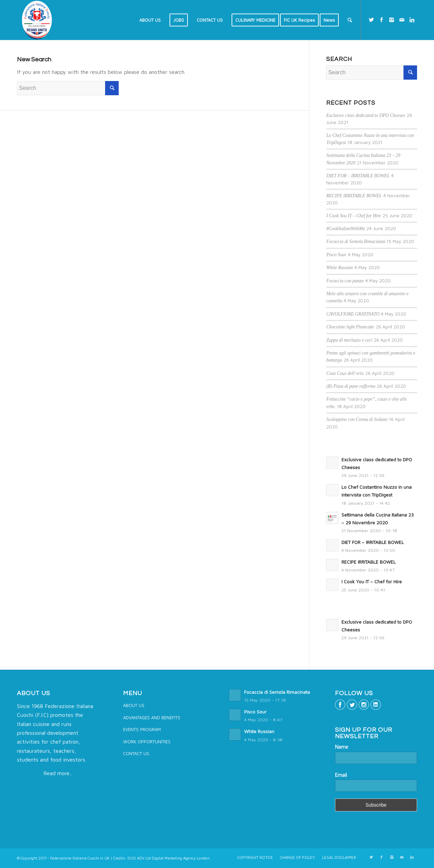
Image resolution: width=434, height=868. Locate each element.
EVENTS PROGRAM (142, 729)
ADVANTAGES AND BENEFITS (152, 718)
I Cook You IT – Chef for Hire (354, 216)
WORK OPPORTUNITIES (147, 742)
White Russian (339, 268)
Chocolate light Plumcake (350, 327)
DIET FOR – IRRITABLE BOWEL (358, 176)
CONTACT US (136, 753)
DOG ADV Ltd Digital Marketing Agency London (169, 858)
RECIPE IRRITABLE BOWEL (354, 196)
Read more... (58, 773)
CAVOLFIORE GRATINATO (353, 314)
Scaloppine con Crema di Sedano (357, 419)
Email (341, 775)
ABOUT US (134, 705)
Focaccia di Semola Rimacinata (356, 241)
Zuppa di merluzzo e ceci (349, 340)
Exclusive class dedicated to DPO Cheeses (366, 115)
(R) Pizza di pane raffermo (351, 386)
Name (342, 747)
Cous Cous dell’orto (345, 373)
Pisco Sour (336, 255)
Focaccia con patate (345, 281)
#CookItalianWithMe (346, 229)
